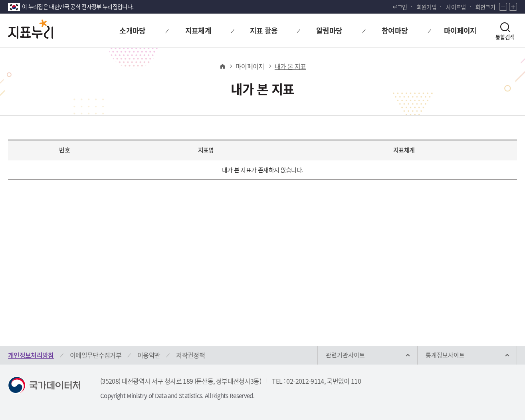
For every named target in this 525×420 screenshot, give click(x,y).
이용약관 (149, 355)
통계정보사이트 (445, 355)
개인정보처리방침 (31, 355)
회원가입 (427, 7)
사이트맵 (456, 7)
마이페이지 (250, 66)
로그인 (400, 7)
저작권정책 (190, 355)
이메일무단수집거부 (96, 355)
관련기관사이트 (345, 355)
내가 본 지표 (290, 66)
